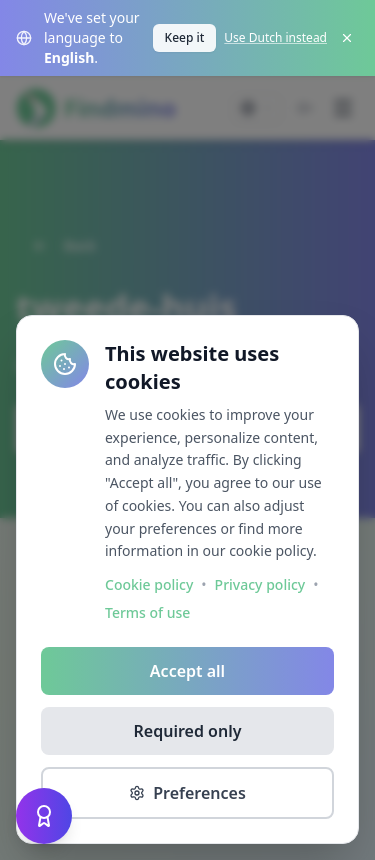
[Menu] (343, 108)
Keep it (185, 37)
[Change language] (257, 108)
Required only (188, 731)
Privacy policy (260, 584)
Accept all (187, 671)
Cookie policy (149, 584)
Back (64, 245)
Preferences (187, 793)
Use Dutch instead (275, 38)
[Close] (347, 38)
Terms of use (147, 612)
